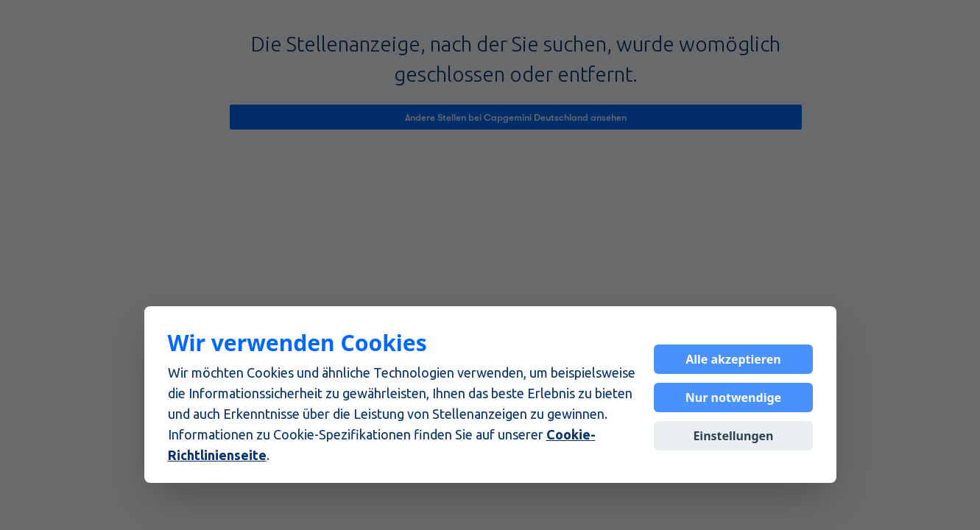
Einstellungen (733, 436)
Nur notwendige (733, 397)
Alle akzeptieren (733, 359)
